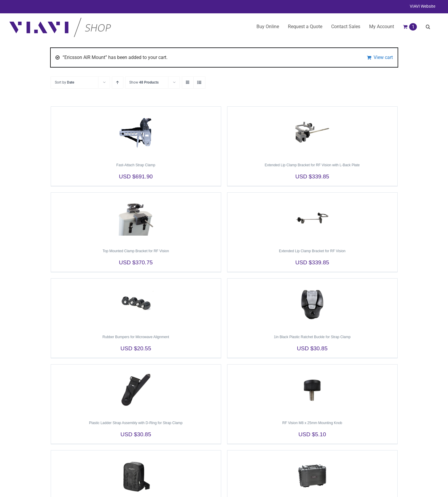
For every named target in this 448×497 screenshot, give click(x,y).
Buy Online (268, 27)
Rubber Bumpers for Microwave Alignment (136, 337)
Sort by (64, 82)
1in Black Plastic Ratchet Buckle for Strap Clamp (312, 337)
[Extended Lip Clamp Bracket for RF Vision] (312, 218)
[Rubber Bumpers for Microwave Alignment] (136, 304)
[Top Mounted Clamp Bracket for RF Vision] (136, 218)
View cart (383, 57)
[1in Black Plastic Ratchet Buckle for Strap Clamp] (312, 304)
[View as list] (199, 83)
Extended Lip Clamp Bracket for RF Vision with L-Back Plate (312, 165)
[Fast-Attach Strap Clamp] (136, 132)
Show (144, 82)
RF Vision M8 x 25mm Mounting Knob (312, 423)
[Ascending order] (118, 83)
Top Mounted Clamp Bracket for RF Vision (136, 251)
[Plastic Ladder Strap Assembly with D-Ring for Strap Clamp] (136, 390)
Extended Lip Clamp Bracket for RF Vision (312, 251)
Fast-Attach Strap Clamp (136, 165)
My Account (382, 27)
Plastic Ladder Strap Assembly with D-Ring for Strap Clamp (136, 423)
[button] (428, 27)
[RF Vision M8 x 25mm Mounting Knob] (312, 390)
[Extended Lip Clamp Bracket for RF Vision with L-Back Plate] (312, 132)
